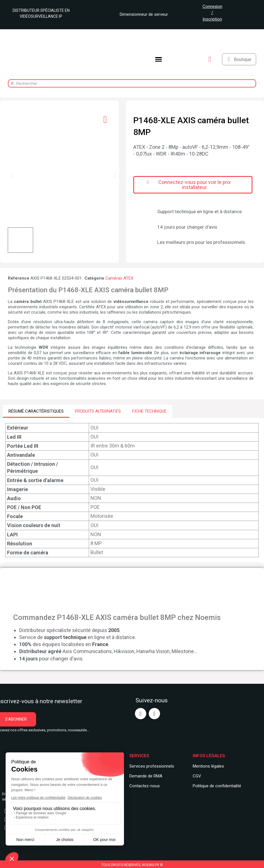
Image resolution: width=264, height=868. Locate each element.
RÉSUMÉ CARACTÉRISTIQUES (36, 411)
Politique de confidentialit (216, 786)
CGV (197, 776)
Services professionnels (152, 766)
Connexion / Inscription (212, 13)
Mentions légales (208, 766)
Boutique (243, 59)
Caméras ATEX (119, 278)
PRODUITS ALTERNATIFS (98, 411)
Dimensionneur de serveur (142, 14)
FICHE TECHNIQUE (149, 411)
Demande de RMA (146, 776)
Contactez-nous (145, 786)
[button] (11, 176)
